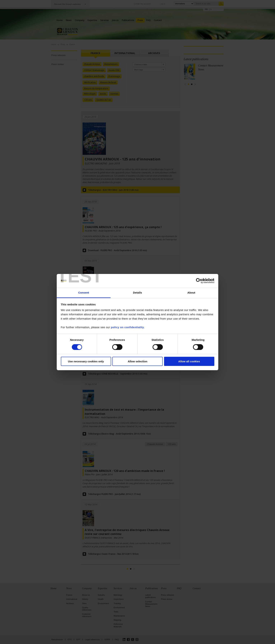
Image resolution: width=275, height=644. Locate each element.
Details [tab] (137, 293)
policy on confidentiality (127, 327)
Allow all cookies (189, 361)
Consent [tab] (84, 293)
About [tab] (191, 293)
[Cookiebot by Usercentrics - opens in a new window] (199, 281)
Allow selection (137, 361)
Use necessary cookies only (86, 361)
